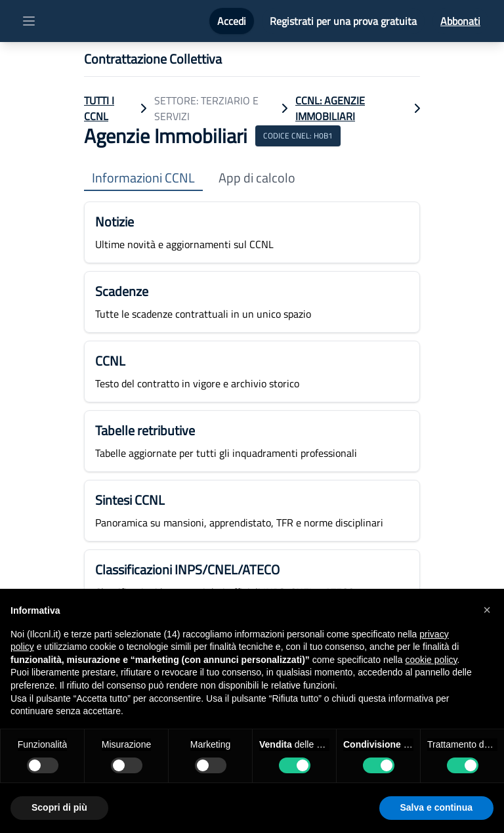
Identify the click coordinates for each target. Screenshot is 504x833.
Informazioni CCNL (143, 178)
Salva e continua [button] (436, 807)
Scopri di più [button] (59, 807)
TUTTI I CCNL (99, 108)
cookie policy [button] (431, 660)
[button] (487, 610)
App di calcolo (257, 178)
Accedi (232, 21)
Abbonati (460, 21)
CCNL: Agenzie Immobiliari (330, 108)
